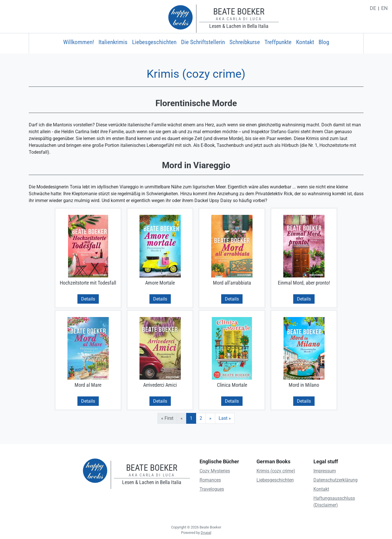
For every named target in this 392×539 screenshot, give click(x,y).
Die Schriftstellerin (203, 42)
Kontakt (305, 42)
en (384, 8)
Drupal (206, 533)
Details (88, 299)
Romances (210, 480)
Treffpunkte (278, 42)
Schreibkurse (245, 42)
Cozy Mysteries (215, 471)
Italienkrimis (113, 42)
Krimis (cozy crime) (276, 471)
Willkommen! (79, 42)
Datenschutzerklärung (335, 480)
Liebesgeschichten (154, 42)
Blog (324, 42)
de (373, 8)
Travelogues (212, 489)
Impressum (325, 471)
